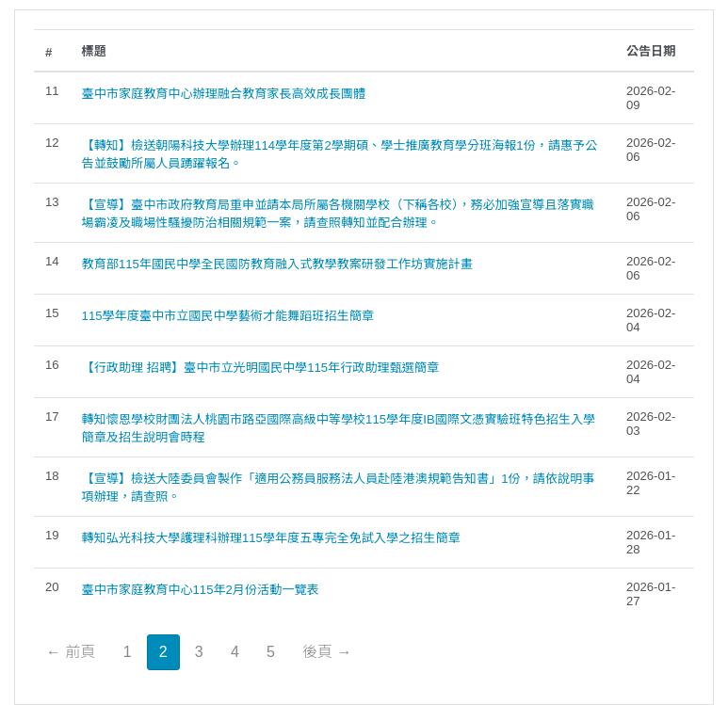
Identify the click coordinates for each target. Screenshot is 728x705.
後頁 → (327, 652)
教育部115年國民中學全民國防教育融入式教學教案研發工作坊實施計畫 (277, 264)
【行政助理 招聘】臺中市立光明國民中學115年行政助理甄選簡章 (260, 368)
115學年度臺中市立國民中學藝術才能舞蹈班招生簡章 (228, 316)
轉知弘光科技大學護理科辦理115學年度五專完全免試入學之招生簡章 (271, 538)
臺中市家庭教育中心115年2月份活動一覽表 (201, 590)
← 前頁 (71, 652)
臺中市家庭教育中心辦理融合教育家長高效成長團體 (224, 94)
